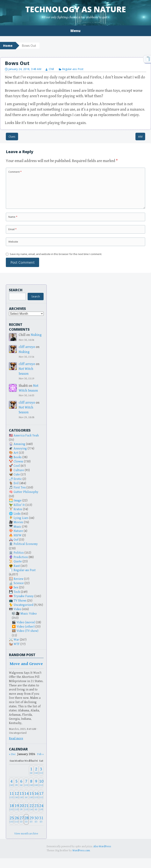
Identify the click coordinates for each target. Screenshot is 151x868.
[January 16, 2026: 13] (36, 795)
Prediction (21, 557)
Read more (16, 738)
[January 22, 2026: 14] (31, 807)
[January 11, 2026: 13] (11, 795)
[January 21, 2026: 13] (26, 807)
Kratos (18, 509)
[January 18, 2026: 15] (11, 807)
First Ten (20, 488)
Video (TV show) (27, 631)
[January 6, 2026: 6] (21, 783)
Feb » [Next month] (40, 754)
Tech (17, 592)
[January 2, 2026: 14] (36, 770)
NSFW (18, 535)
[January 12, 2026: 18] (16, 795)
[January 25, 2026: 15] (11, 819)
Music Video (29, 614)
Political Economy (26, 544)
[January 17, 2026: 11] (41, 795)
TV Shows (20, 601)
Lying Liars (21, 518)
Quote (18, 561)
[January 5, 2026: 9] (16, 783)
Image (18, 501)
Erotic (18, 479)
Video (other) (26, 627)
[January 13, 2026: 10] (21, 795)
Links (17, 514)
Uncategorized (23, 605)
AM (140, 137)
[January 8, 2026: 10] (31, 783)
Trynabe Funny (24, 596)
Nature (18, 531)
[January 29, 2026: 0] (31, 819)
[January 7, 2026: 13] (26, 783)
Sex (16, 587)
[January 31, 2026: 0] (41, 819)
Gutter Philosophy (26, 492)
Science (19, 583)
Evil (16, 483)
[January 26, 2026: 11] (16, 819)
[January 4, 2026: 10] (11, 783)
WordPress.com (81, 851)
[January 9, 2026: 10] (36, 783)
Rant (17, 566)
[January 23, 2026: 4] (36, 807)
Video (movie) (26, 622)
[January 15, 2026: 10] (31, 795)
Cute (17, 475)
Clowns (18, 462)
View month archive (26, 834)
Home (8, 46)
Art (16, 453)
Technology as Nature (76, 9)
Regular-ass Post (73, 69)
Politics (19, 553)
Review (18, 579)
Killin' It (19, 505)
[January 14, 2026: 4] (26, 795)
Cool (17, 466)
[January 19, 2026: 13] (16, 807)
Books (18, 457)
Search (16, 290)
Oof (16, 540)
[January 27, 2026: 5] (21, 819)
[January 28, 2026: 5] (26, 819)
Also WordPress (102, 846)
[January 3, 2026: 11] (41, 770)
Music (18, 527)
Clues (12, 137)
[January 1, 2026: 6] (31, 770)
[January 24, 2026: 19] (41, 807)
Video (18, 609)
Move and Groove (26, 664)
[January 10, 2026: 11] (41, 783)
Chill (51, 69)
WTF (17, 644)
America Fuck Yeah (26, 436)
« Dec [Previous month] (12, 754)
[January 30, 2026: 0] (36, 819)
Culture (19, 470)
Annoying (20, 449)
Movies (18, 522)
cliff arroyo (27, 347)
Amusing (19, 444)
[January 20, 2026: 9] (21, 807)
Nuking (36, 335)
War (16, 640)
